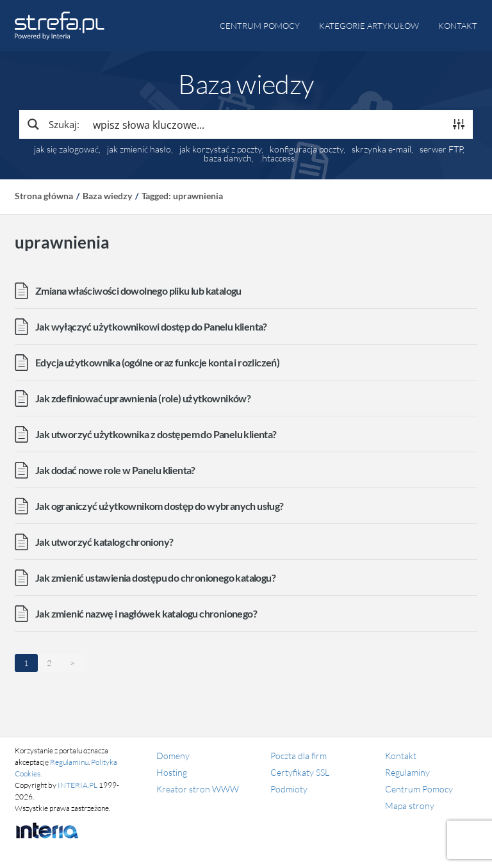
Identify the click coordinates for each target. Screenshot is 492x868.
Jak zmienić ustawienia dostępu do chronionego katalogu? (155, 577)
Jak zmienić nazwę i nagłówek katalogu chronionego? (146, 613)
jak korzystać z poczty (220, 149)
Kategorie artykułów (369, 26)
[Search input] (266, 124)
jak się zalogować (66, 149)
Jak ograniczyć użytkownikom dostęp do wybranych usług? (160, 506)
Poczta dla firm (299, 756)
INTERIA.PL (78, 785)
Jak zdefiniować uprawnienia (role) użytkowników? (143, 398)
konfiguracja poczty (307, 149)
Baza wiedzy (107, 196)
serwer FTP (441, 149)
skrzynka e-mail (381, 149)
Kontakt (458, 26)
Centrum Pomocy (419, 789)
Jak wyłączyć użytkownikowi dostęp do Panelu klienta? (151, 326)
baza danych (228, 158)
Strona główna (44, 196)
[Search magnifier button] (53, 124)
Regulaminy (407, 772)
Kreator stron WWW (198, 789)
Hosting (172, 772)
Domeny (173, 756)
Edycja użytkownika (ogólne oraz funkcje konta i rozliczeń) (157, 362)
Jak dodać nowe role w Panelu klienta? (115, 470)
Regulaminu (69, 762)
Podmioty (289, 789)
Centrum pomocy (260, 26)
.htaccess (277, 158)
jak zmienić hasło (139, 149)
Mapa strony (410, 806)
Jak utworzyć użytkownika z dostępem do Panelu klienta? (156, 434)
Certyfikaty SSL (300, 772)
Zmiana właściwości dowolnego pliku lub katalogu (138, 291)
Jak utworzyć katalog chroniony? (104, 542)
